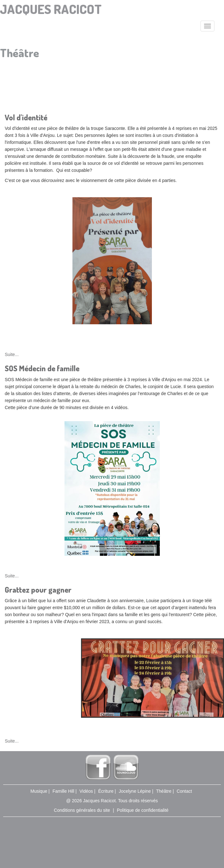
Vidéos (86, 791)
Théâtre (164, 791)
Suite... (12, 354)
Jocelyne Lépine (135, 791)
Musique (39, 791)
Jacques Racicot (51, 9)
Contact (184, 791)
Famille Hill (63, 791)
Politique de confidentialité (143, 810)
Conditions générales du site (82, 810)
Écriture (106, 791)
